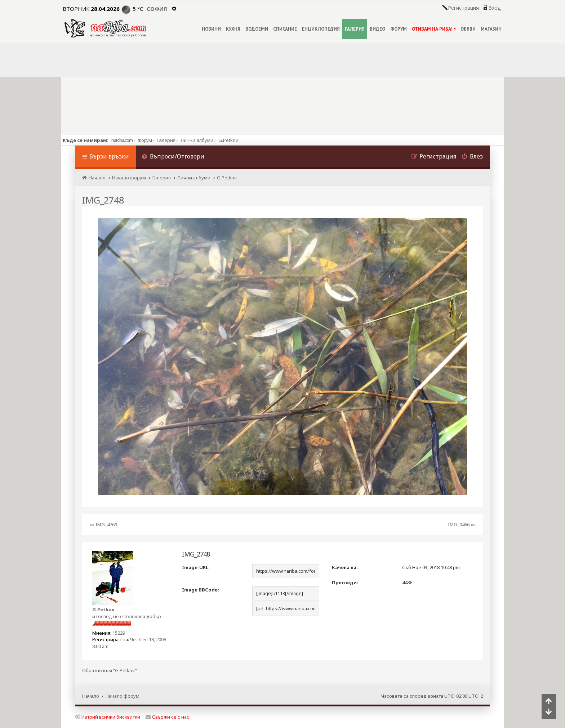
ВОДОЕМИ (257, 29)
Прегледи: (345, 582)
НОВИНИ (211, 29)
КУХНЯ (233, 29)
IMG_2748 (103, 200)
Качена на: (345, 567)
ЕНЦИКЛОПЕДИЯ (321, 29)
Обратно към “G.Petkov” (110, 671)
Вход (494, 8)
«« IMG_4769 (103, 524)
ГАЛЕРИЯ (355, 29)
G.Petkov (103, 609)
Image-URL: (196, 567)
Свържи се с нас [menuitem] (167, 717)
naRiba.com (122, 140)
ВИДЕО (377, 29)
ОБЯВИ (468, 29)
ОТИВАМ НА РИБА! (434, 29)
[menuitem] (173, 157)
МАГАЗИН (491, 29)
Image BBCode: (201, 590)
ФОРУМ (399, 29)
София (157, 9)
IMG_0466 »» (462, 524)
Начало (91, 696)
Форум (145, 140)
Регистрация (463, 8)
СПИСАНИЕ (285, 29)
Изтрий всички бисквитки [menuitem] (108, 717)
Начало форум (123, 696)
